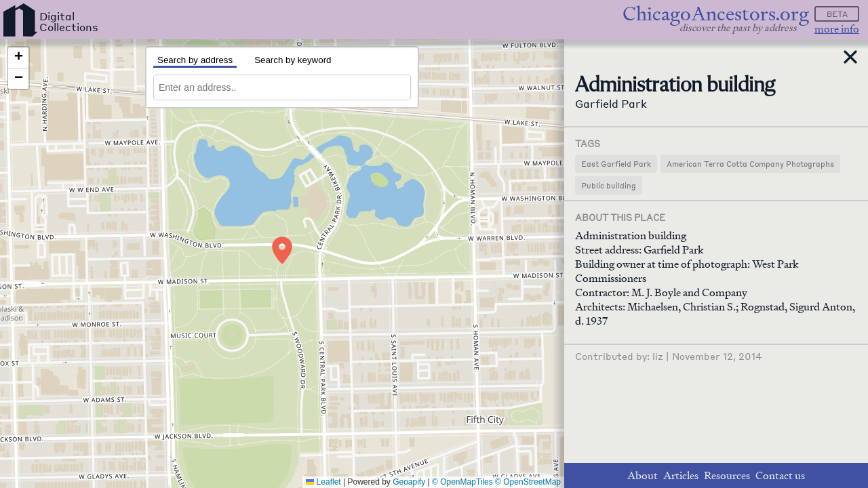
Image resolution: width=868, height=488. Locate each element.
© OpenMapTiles (462, 482)
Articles (681, 475)
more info (837, 29)
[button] (282, 250)
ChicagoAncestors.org (716, 14)
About (643, 475)
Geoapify (409, 482)
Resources (727, 475)
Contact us (780, 475)
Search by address (195, 60)
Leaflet (323, 482)
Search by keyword (293, 60)
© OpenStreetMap (528, 482)
